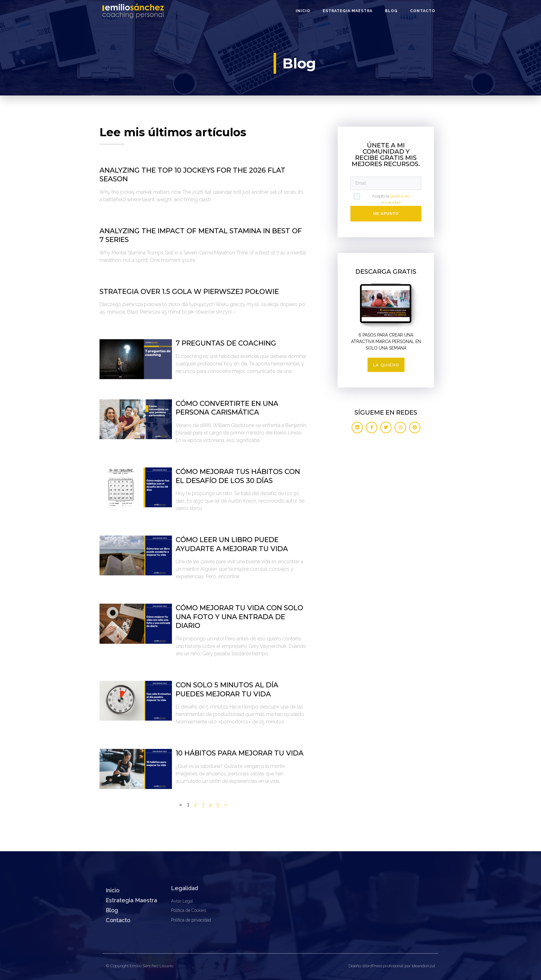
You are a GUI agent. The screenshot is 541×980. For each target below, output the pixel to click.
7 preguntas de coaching (226, 343)
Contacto (423, 11)
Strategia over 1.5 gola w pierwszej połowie (189, 292)
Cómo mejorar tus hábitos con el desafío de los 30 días (238, 476)
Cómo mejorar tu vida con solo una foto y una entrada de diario (239, 617)
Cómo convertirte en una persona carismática (227, 408)
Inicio (303, 11)
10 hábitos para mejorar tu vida (240, 753)
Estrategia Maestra (348, 11)
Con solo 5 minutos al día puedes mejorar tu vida (227, 690)
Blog (391, 11)
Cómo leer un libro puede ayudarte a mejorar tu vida (232, 544)
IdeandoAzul (423, 966)
